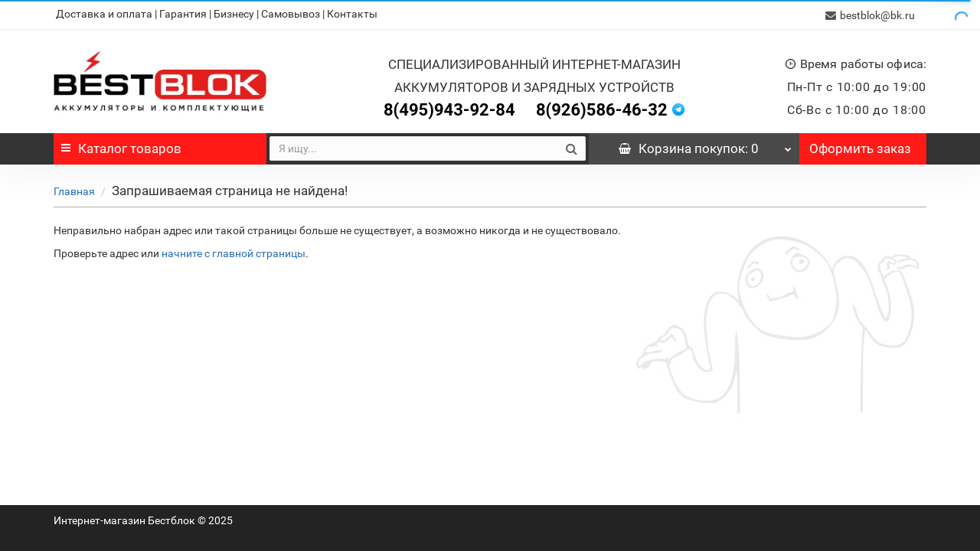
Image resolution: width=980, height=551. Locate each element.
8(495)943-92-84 (449, 108)
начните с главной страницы (234, 252)
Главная (74, 190)
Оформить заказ (860, 147)
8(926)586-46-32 (602, 108)
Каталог (121, 147)
